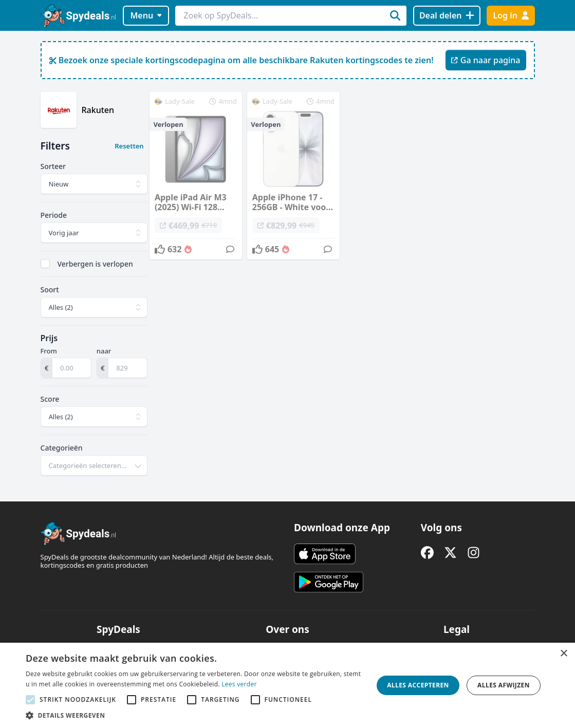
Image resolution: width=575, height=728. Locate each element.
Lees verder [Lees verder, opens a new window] (239, 684)
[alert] (287, 685)
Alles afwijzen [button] (504, 685)
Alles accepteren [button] (418, 685)
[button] (194, 715)
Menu (146, 15)
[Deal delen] (447, 16)
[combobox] (94, 465)
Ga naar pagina (486, 60)
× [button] (563, 654)
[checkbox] (45, 264)
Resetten (129, 146)
